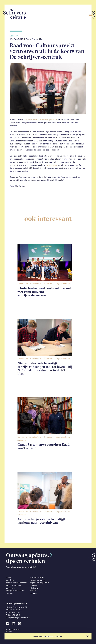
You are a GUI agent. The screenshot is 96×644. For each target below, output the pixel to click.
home (8, 577)
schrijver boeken (37, 577)
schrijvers (10, 580)
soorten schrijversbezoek (16, 583)
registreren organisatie (39, 583)
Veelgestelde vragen (13, 629)
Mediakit (9, 632)
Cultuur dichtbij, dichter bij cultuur (40, 120)
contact (33, 591)
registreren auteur (38, 580)
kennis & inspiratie (14, 585)
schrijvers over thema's (16, 591)
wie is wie (34, 588)
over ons (9, 593)
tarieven (33, 585)
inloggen (33, 593)
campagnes (11, 588)
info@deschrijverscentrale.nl (18, 618)
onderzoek (52, 165)
